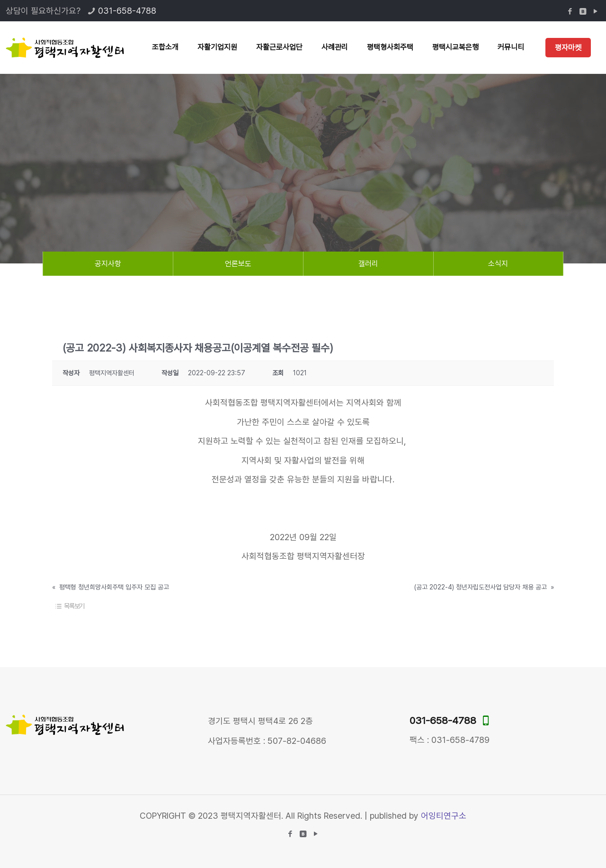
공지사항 (108, 264)
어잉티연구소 (444, 816)
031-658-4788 (127, 11)
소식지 (498, 264)
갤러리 (368, 264)
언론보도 (238, 264)
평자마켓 (568, 48)
